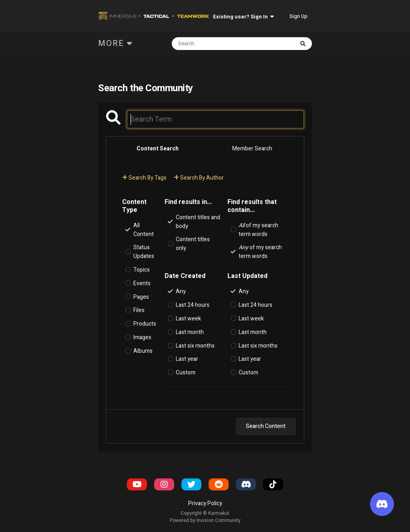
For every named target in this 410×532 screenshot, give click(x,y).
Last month (190, 332)
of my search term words (258, 230)
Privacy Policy (205, 503)
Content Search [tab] (158, 149)
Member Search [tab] (252, 149)
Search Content (266, 426)
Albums (143, 351)
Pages (141, 297)
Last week (188, 319)
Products (145, 324)
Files (139, 310)
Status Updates (144, 252)
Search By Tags (144, 178)
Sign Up (298, 16)
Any (181, 291)
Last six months (195, 345)
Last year (187, 359)
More (116, 43)
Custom (186, 373)
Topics (142, 270)
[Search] (212, 44)
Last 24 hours (193, 305)
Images (142, 337)
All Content (144, 230)
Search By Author (199, 178)
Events (142, 283)
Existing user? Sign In (243, 17)
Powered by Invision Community (205, 520)
